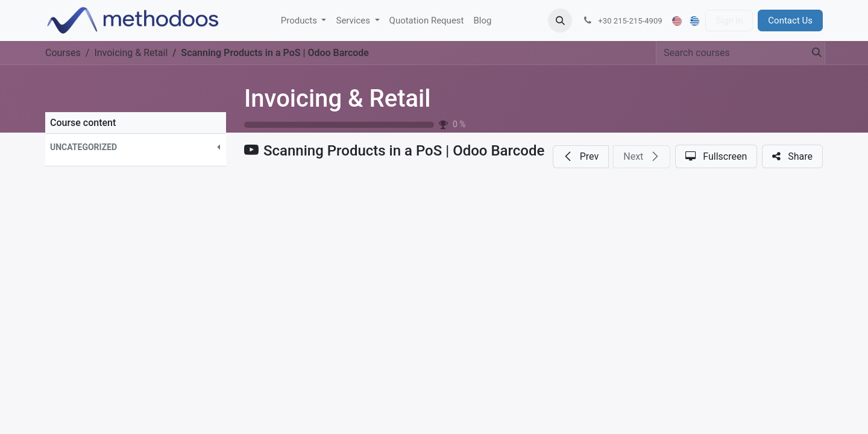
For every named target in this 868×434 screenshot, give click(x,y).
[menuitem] (304, 21)
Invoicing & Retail (337, 99)
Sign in (729, 20)
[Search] (813, 53)
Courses (63, 53)
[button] (560, 20)
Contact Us (790, 20)
